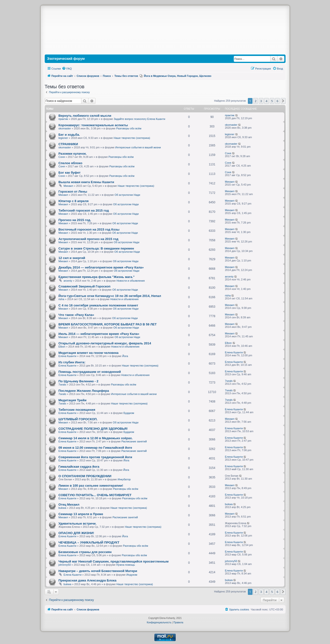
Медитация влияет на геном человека (89, 353)
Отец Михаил (69, 505)
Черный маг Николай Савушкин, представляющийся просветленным (114, 561)
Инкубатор (124, 479)
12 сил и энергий (72, 258)
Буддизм (129, 413)
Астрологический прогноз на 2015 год (89, 239)
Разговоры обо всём (129, 128)
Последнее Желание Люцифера (84, 391)
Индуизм (132, 575)
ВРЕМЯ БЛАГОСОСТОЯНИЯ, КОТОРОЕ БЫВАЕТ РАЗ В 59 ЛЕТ (108, 324)
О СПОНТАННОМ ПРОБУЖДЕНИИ (85, 476)
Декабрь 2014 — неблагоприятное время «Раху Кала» (101, 267)
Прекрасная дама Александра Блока (88, 580)
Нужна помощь (126, 565)
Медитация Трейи (73, 400)
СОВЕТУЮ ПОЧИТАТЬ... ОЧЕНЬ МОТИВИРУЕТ (95, 495)
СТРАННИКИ (68, 144)
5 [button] (272, 101)
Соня (62, 157)
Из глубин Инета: (72, 362)
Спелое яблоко (70, 163)
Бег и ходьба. (69, 135)
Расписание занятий (134, 441)
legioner (63, 138)
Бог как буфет (70, 173)
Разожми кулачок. (73, 154)
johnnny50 (65, 565)
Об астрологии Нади (127, 195)
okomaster (65, 128)
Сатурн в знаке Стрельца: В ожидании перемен (96, 248)
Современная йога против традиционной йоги (95, 457)
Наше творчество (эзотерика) (132, 138)
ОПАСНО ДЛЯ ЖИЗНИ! (76, 533)
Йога (125, 356)
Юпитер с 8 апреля (74, 201)
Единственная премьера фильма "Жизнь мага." (97, 277)
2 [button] (256, 101)
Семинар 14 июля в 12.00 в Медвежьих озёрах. (96, 438)
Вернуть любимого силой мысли (85, 116)
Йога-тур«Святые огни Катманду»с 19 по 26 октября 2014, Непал (110, 296)
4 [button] (266, 101)
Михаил (68, 186)
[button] (283, 101)
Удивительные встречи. (78, 523)
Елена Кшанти (68, 356)
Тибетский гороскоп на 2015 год (84, 210)
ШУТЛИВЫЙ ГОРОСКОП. (78, 419)
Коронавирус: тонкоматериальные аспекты (93, 125)
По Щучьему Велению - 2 (78, 381)
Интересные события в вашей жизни (138, 147)
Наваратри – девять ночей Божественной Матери (98, 571)
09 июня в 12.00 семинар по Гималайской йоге (95, 448)
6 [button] (277, 101)
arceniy (68, 281)
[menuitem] (67, 69)
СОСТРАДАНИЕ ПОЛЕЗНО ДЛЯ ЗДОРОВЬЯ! (93, 429)
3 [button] (261, 101)
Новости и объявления (130, 281)
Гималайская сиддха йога (79, 467)
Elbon (62, 347)
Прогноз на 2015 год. (75, 220)
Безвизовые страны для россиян (85, 552)
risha (61, 299)
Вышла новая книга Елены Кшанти (86, 182)
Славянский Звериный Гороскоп (85, 286)
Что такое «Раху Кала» (76, 315)
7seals (62, 385)
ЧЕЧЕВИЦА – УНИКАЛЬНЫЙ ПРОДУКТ (89, 542)
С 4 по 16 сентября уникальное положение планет (98, 305)
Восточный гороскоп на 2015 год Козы (89, 229)
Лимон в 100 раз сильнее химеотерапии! (91, 486)
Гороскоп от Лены (73, 192)
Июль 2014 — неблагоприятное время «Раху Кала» (99, 334)
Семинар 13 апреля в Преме (81, 514)
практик (63, 119)
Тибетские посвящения (77, 410)
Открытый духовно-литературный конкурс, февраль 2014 (105, 343)
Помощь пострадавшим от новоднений (90, 372)
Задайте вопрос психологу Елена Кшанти (139, 119)
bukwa (62, 508)
